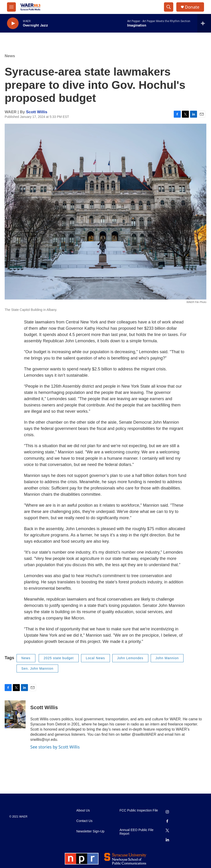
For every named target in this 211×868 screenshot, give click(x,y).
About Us (83, 810)
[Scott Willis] (15, 714)
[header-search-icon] (169, 7)
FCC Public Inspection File (139, 810)
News (10, 56)
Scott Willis (37, 112)
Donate (192, 7)
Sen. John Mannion (37, 668)
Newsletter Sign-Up (90, 831)
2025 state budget (59, 658)
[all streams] (204, 23)
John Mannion (167, 658)
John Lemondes (130, 658)
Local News (95, 658)
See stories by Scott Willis (55, 747)
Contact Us (84, 821)
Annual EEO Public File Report (136, 832)
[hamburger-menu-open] (11, 7)
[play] (13, 23)
